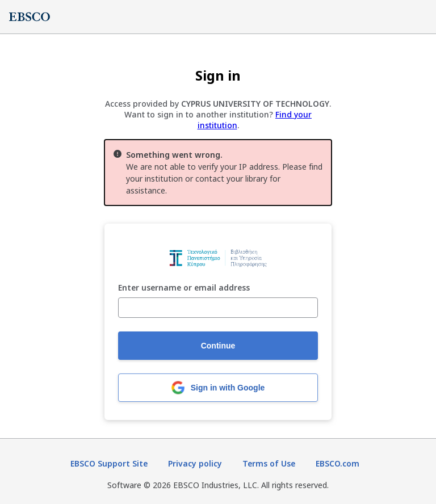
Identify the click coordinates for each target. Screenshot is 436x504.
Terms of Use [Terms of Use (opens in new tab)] (269, 463)
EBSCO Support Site (109, 463)
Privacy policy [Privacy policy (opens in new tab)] (195, 463)
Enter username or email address (184, 288)
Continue (218, 346)
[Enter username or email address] (218, 308)
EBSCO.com (338, 463)
